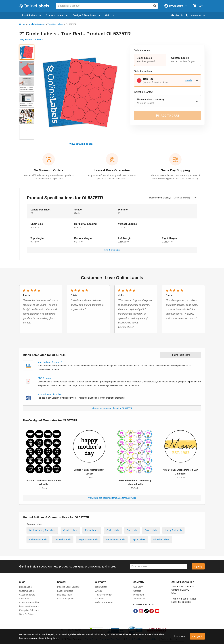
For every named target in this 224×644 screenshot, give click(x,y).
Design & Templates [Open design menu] (86, 15)
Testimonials (139, 599)
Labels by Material (36, 24)
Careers (137, 591)
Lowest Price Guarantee (112, 170)
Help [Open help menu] (110, 15)
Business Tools (64, 595)
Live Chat (178, 15)
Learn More (180, 636)
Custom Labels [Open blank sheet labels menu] (57, 15)
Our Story (138, 587)
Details (189, 80)
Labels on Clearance (29, 606)
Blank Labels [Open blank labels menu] (31, 15)
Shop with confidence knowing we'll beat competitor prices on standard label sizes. (112, 177)
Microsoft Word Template (50, 394)
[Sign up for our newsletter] (159, 566)
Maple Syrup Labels (115, 539)
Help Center (101, 587)
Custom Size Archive (29, 602)
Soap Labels (151, 530)
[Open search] (155, 6)
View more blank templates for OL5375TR (112, 408)
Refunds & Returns (104, 602)
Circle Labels (113, 530)
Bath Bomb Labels (38, 539)
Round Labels (92, 530)
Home (22, 24)
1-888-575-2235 (195, 15)
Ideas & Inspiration (66, 599)
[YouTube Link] (157, 611)
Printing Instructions (180, 355)
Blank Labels (25, 587)
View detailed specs (81, 144)
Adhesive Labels (161, 539)
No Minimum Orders (49, 170)
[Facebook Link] (136, 611)
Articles (99, 591)
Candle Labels (70, 530)
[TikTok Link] (147, 611)
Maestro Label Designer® (50, 362)
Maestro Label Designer (69, 587)
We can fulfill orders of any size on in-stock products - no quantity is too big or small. (49, 177)
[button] (150, 60)
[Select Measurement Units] (185, 198)
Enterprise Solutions (29, 610)
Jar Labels (132, 530)
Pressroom (139, 595)
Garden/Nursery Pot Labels (42, 530)
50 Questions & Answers (31, 39)
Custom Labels (26, 591)
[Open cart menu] (198, 6)
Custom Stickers (27, 595)
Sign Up (198, 566)
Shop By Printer (27, 614)
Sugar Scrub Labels (88, 539)
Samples (99, 599)
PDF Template (45, 378)
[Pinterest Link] (152, 611)
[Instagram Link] (141, 611)
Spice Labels (139, 539)
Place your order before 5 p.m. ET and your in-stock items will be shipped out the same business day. (175, 177)
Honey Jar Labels (173, 530)
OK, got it (197, 636)
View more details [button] (112, 250)
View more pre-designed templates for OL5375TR (112, 498)
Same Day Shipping (175, 170)
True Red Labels (55, 24)
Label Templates (65, 591)
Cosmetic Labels (63, 539)
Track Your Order (103, 595)
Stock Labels (25, 599)
